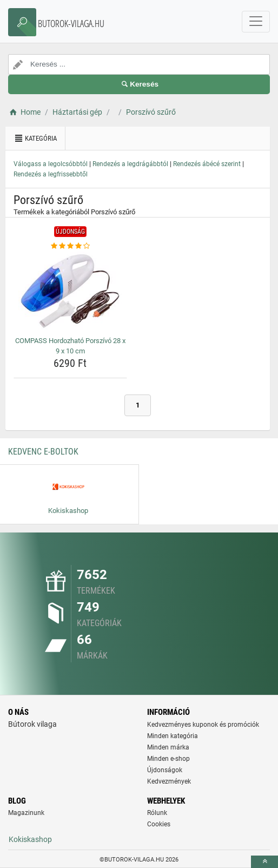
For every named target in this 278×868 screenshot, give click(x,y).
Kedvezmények (169, 781)
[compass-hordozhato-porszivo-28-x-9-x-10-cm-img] (70, 292)
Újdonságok (165, 770)
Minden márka (168, 747)
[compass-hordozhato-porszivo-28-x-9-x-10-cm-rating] (70, 246)
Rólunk (157, 813)
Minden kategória (173, 736)
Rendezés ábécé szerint (207, 164)
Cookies (159, 824)
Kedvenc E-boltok (43, 452)
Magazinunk (26, 813)
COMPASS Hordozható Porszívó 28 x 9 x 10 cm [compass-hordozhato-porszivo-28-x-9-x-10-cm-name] (70, 346)
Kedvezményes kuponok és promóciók (203, 725)
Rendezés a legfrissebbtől (51, 174)
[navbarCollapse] (256, 22)
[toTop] (264, 862)
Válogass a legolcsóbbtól (51, 164)
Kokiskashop (30, 839)
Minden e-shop (168, 759)
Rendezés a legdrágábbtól (130, 164)
